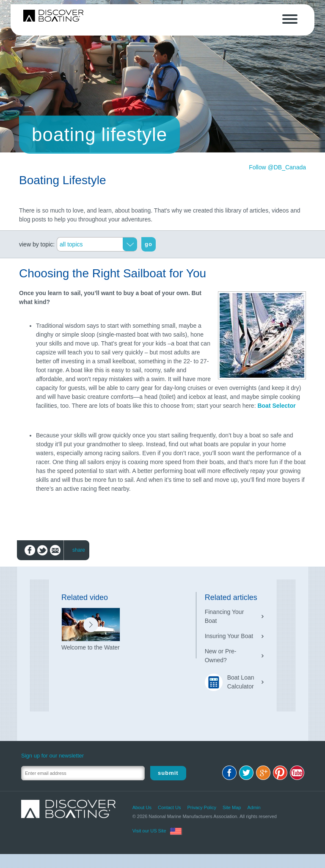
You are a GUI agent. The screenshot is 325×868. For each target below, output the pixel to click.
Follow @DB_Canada (277, 167)
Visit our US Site (149, 831)
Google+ (263, 773)
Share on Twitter (43, 550)
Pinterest (280, 773)
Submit (168, 773)
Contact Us (169, 807)
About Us (142, 807)
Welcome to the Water (91, 647)
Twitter (246, 773)
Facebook (229, 773)
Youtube (297, 773)
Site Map (232, 807)
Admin (254, 807)
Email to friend (55, 550)
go (149, 244)
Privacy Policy (201, 807)
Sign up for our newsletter (52, 756)
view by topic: (37, 244)
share (79, 550)
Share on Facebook (30, 550)
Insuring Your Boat (229, 636)
